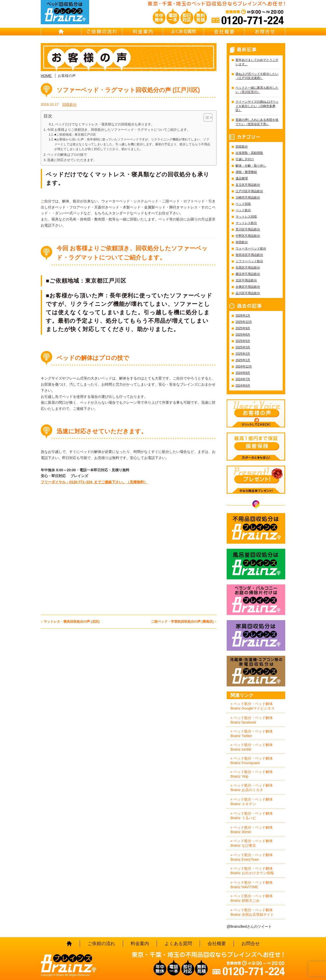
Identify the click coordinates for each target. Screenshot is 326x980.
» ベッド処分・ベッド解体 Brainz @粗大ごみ (252, 898)
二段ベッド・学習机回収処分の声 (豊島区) (182, 622)
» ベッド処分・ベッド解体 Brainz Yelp (252, 774)
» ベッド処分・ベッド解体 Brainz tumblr (252, 747)
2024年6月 (243, 386)
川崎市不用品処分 (248, 198)
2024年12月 (244, 367)
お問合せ (265, 32)
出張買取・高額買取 (249, 153)
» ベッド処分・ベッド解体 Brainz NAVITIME (252, 885)
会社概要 (224, 32)
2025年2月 (243, 354)
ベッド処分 (243, 210)
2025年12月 (244, 322)
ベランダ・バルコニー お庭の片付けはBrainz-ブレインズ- (256, 600)
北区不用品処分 (246, 280)
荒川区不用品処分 (248, 229)
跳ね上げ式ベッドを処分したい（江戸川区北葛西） (257, 76)
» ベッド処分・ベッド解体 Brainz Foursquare (252, 761)
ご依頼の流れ (102, 32)
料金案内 (143, 32)
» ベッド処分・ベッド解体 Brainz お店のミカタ (252, 788)
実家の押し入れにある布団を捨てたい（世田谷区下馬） (257, 122)
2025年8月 (243, 335)
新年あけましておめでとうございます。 (257, 62)
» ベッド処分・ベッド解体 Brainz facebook (252, 720)
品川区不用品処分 (248, 293)
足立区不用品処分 (248, 185)
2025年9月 (243, 328)
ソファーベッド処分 (249, 261)
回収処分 (70, 104)
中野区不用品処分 (248, 236)
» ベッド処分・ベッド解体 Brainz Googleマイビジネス (253, 706)
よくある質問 (183, 32)
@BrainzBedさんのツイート (249, 926)
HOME (61, 32)
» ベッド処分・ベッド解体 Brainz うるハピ (252, 816)
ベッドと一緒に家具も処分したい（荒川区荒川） (257, 90)
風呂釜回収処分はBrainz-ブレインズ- (256, 564)
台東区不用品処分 (248, 287)
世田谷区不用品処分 (249, 255)
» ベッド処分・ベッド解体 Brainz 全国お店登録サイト (252, 912)
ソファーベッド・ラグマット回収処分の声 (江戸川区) (128, 90)
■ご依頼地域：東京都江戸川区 (75, 135)
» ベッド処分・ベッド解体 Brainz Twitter (252, 734)
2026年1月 (243, 316)
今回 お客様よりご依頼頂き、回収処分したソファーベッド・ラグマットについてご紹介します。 (119, 130)
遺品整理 (242, 178)
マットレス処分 (246, 223)
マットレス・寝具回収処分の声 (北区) (72, 622)
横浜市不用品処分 (248, 274)
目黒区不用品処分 (248, 268)
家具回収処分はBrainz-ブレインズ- (256, 635)
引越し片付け (245, 159)
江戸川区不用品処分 (249, 191)
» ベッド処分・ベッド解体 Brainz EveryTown (252, 857)
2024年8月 (243, 373)
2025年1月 (243, 360)
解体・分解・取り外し (251, 166)
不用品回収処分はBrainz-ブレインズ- (256, 528)
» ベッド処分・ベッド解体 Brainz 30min (252, 830)
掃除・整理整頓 (246, 172)
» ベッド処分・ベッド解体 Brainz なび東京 (252, 843)
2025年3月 (243, 347)
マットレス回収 (246, 217)
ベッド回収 (243, 204)
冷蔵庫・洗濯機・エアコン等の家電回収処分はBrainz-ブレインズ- (256, 671)
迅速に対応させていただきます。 (72, 160)
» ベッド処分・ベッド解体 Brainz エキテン (252, 802)
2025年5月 (243, 341)
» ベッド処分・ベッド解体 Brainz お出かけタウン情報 (252, 871)
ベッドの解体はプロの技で (67, 155)
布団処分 (242, 242)
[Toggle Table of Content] (205, 117)
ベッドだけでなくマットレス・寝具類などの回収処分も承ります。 (105, 124)
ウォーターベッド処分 (251, 249)
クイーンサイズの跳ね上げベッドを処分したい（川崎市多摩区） (257, 106)
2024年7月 (243, 379)
